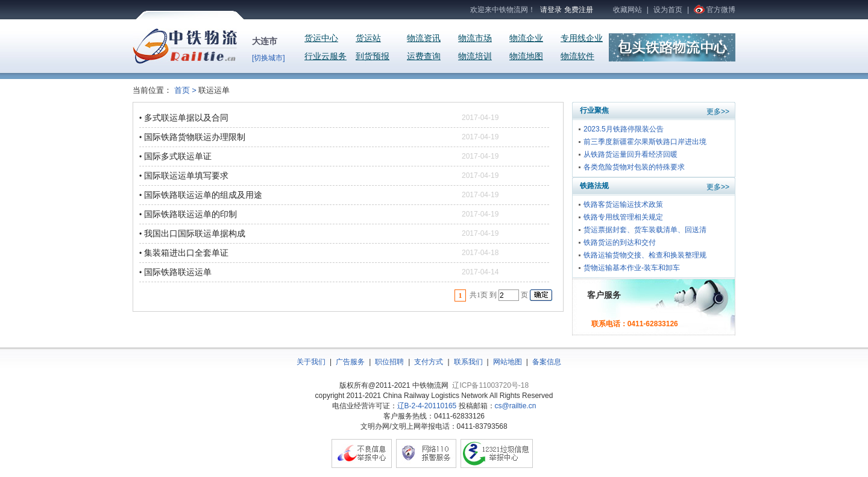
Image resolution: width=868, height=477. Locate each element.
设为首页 (668, 10)
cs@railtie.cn (516, 406)
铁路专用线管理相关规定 (623, 217)
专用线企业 (582, 38)
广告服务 (350, 362)
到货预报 (373, 56)
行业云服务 (325, 56)
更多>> (718, 112)
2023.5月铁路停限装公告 (624, 129)
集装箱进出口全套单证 (186, 253)
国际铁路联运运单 (178, 272)
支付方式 (429, 362)
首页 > (185, 90)
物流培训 (475, 56)
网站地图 (508, 362)
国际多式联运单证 (178, 156)
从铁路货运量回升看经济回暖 (631, 154)
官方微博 (721, 10)
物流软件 (577, 56)
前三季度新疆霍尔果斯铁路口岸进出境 (645, 142)
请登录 (551, 10)
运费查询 (424, 56)
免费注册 (579, 10)
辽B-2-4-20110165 (427, 406)
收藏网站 (627, 10)
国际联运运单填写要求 (186, 175)
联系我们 (468, 362)
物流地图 (526, 56)
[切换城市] (269, 58)
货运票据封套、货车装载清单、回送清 (645, 230)
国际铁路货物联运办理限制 (195, 137)
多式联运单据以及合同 (186, 118)
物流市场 (475, 38)
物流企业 (526, 38)
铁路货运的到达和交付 (620, 242)
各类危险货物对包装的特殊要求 (634, 167)
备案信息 (547, 362)
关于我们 (311, 362)
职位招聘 (389, 362)
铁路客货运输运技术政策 (623, 204)
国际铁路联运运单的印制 (190, 214)
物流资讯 (424, 38)
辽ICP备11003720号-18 (490, 385)
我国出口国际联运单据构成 (195, 233)
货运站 (368, 38)
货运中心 (321, 38)
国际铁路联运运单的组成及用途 (203, 195)
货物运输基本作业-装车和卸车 (632, 268)
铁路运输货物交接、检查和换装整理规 (645, 255)
